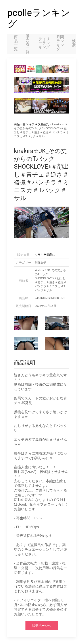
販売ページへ (42, 626)
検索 (74, 43)
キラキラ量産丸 (39, 124)
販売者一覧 (28, 44)
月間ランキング (60, 43)
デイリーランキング (44, 43)
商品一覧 (16, 43)
